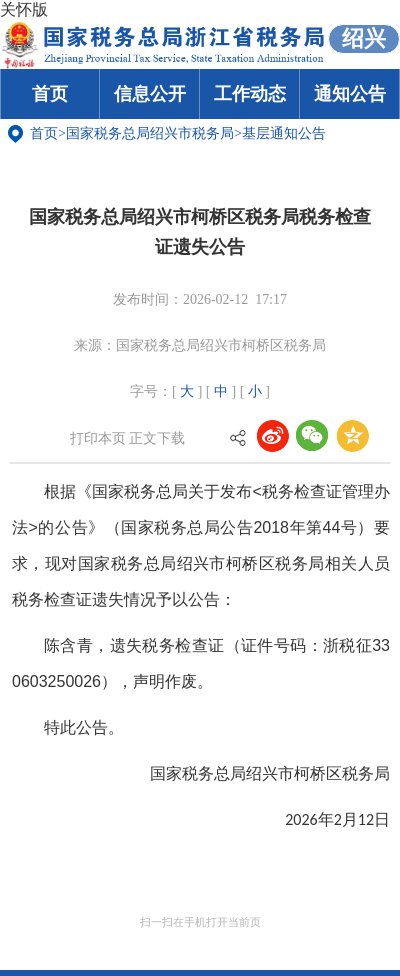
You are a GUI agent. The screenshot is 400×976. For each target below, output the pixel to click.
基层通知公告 (284, 133)
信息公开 (150, 94)
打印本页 (98, 438)
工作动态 (250, 94)
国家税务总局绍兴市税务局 (150, 133)
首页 (50, 94)
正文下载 (157, 438)
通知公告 (350, 94)
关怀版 (24, 9)
